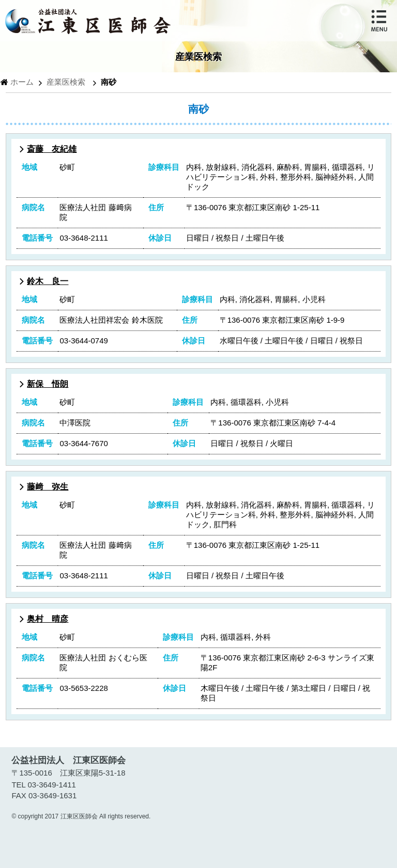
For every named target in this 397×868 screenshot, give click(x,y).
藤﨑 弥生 (48, 487)
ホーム (22, 82)
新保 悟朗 (48, 384)
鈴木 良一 (48, 281)
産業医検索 (66, 82)
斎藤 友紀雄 (52, 149)
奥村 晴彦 (48, 619)
